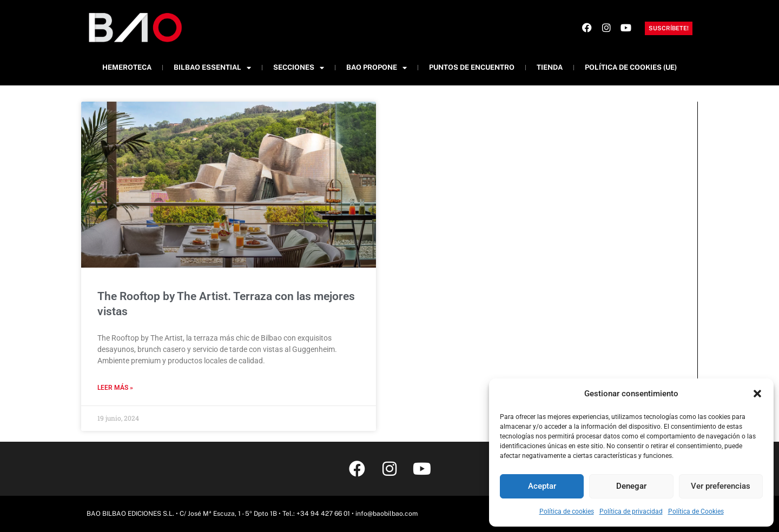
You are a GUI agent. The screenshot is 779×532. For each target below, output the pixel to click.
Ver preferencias (721, 486)
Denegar (631, 486)
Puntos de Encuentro (472, 67)
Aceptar (542, 486)
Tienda (550, 67)
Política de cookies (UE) (631, 67)
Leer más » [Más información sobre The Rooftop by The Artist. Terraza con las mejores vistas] (115, 388)
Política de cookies (567, 511)
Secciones (299, 68)
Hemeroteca (127, 67)
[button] (757, 394)
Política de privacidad (631, 511)
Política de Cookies (696, 511)
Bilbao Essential (212, 68)
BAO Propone (377, 68)
